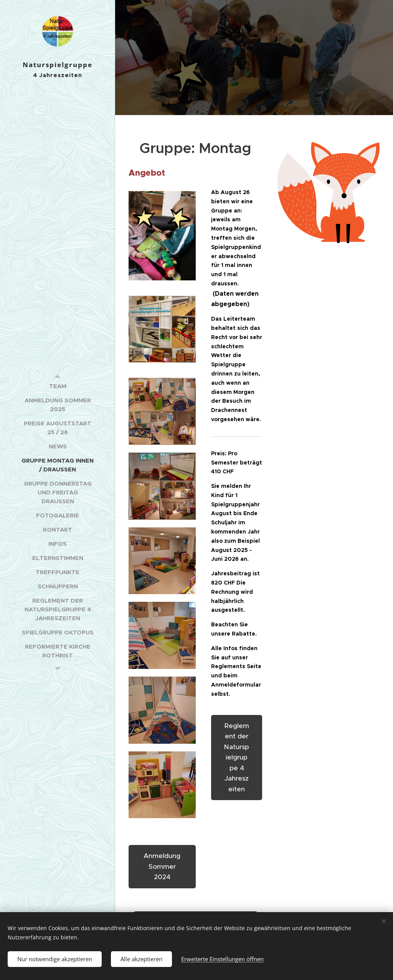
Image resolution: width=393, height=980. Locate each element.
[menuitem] (58, 386)
